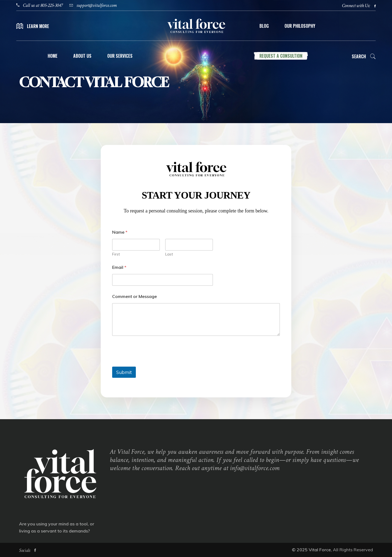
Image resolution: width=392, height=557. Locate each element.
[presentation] (154, 363)
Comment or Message (134, 296)
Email (119, 267)
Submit (124, 372)
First (116, 254)
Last (169, 254)
